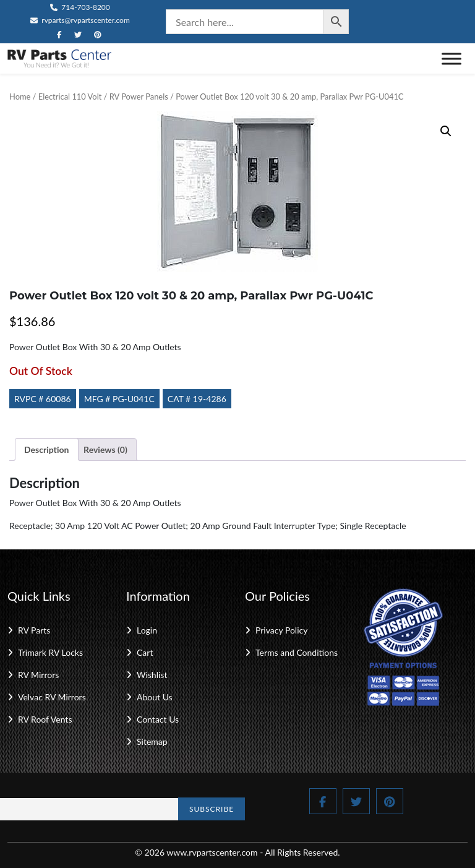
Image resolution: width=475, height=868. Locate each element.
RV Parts (34, 630)
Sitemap (152, 741)
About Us (155, 697)
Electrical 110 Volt (70, 97)
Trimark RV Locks (50, 652)
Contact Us (158, 719)
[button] (446, 131)
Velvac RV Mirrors (52, 697)
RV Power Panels (139, 97)
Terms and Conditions (297, 652)
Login (147, 630)
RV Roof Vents (45, 719)
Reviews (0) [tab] (105, 449)
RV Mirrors (38, 675)
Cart (145, 652)
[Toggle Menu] (451, 58)
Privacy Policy (281, 630)
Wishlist (152, 675)
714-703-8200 (80, 7)
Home (20, 97)
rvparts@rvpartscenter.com (80, 20)
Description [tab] (47, 449)
